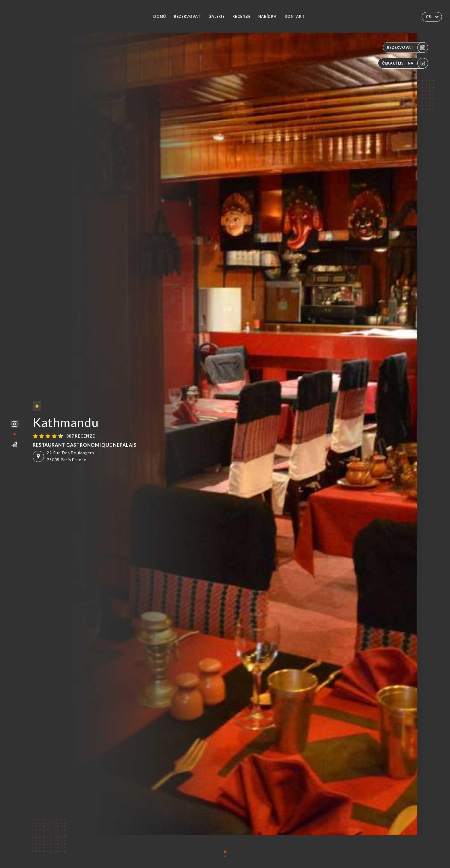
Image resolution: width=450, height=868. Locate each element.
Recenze (241, 16)
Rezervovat (187, 16)
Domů (160, 16)
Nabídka (267, 16)
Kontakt (295, 16)
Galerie (217, 16)
